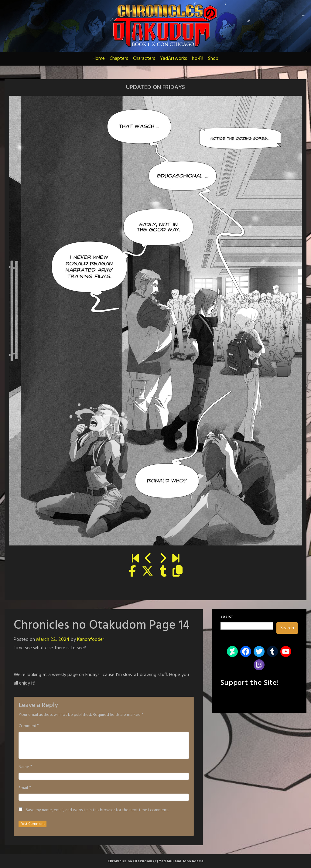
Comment (28, 726)
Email (23, 788)
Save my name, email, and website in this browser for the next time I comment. (97, 810)
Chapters (119, 59)
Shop (213, 59)
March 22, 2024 (53, 640)
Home (99, 59)
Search (227, 617)
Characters (144, 59)
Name (24, 767)
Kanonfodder (91, 640)
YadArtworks (174, 59)
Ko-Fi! (198, 59)
